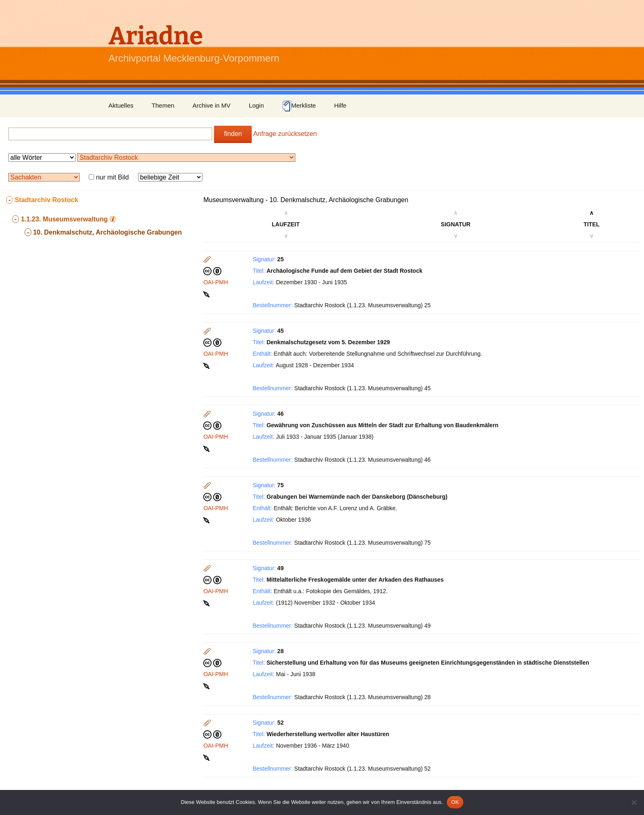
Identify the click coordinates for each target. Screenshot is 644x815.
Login (256, 105)
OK (455, 802)
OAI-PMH (216, 282)
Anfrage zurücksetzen (285, 134)
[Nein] (634, 802)
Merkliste (299, 106)
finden (233, 134)
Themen (163, 105)
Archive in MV (212, 105)
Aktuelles (121, 105)
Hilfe (340, 105)
